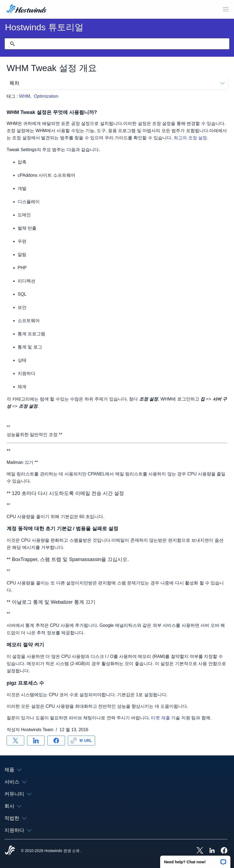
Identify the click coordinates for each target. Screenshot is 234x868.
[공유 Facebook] (56, 741)
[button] (195, 860)
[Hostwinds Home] (10, 851)
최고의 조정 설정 (190, 138)
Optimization (46, 96)
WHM (25, 96)
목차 (117, 83)
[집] (27, 9)
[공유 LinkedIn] (36, 741)
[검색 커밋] (12, 44)
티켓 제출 (160, 718)
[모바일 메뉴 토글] (226, 9)
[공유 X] (15, 741)
